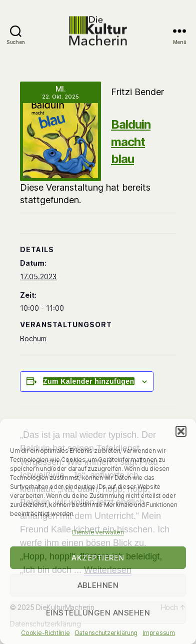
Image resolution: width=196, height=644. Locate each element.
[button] (181, 431)
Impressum (159, 633)
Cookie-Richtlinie (45, 633)
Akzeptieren (98, 558)
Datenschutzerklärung (106, 633)
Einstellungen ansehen (98, 613)
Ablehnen (98, 585)
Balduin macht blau (131, 141)
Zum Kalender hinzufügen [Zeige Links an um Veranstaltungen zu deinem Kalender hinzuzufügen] (89, 381)
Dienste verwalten (98, 532)
